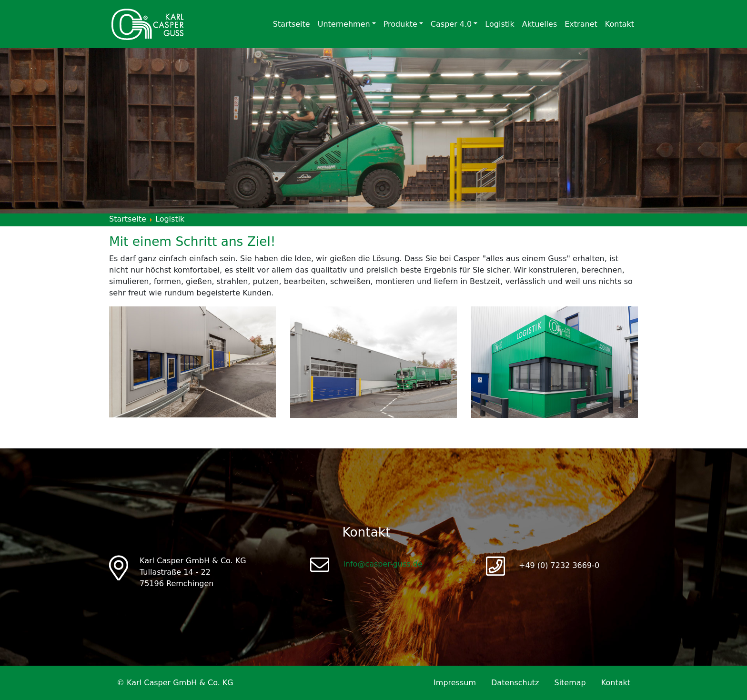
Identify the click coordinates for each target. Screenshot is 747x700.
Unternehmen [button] (344, 24)
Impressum (455, 683)
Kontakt (620, 24)
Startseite (292, 24)
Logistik (500, 24)
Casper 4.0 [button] (451, 24)
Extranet (581, 24)
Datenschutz (515, 683)
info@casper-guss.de (383, 564)
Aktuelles (540, 24)
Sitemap (570, 683)
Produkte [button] (400, 24)
